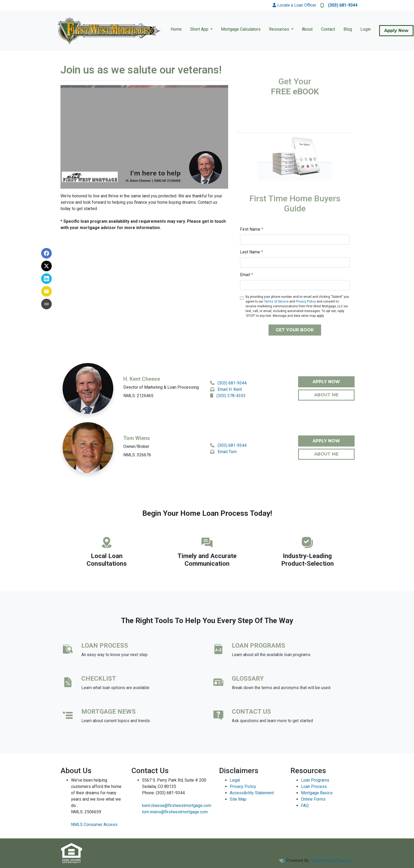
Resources (280, 29)
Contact (328, 29)
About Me (326, 395)
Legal (235, 780)
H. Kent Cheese (142, 379)
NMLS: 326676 (137, 455)
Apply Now (396, 31)
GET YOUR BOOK (295, 330)
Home (176, 29)
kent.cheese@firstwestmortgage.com (177, 806)
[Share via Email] (46, 291)
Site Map (238, 799)
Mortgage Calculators (241, 29)
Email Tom (227, 452)
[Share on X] (46, 266)
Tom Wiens (137, 438)
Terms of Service (276, 301)
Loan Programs (315, 780)
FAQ (305, 806)
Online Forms (313, 799)
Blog (348, 29)
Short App (200, 29)
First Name (252, 229)
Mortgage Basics (317, 793)
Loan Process (314, 786)
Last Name (251, 252)
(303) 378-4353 (231, 396)
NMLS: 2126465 (138, 396)
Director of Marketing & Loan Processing (161, 387)
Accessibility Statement (252, 793)
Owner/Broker (136, 446)
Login (366, 29)
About (307, 29)
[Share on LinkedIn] (46, 278)
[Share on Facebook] (46, 253)
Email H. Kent (230, 389)
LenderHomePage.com (332, 860)
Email (246, 275)
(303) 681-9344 (339, 5)
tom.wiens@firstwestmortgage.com (175, 812)
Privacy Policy (306, 301)
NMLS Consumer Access (94, 825)
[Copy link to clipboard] (46, 304)
